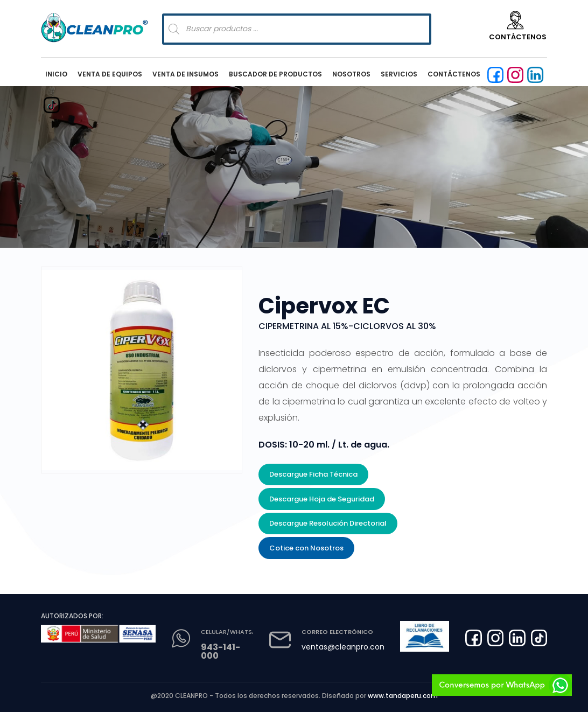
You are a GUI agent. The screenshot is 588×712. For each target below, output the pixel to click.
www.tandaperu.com (403, 696)
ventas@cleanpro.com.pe (350, 647)
